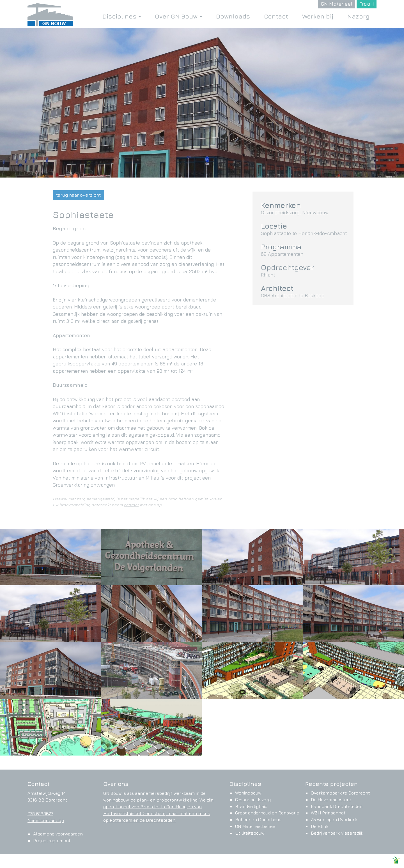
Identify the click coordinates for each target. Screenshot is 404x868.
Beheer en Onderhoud (258, 819)
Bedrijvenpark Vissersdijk (337, 833)
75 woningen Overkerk (334, 819)
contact (131, 505)
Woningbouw (248, 793)
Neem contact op (46, 820)
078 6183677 (40, 814)
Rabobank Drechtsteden (337, 806)
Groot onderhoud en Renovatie (267, 813)
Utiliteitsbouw (250, 833)
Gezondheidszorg (253, 800)
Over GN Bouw (178, 16)
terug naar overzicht (78, 195)
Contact (276, 16)
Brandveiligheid (251, 806)
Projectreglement (52, 841)
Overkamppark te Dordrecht (340, 793)
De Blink (320, 826)
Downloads (233, 16)
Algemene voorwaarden (58, 834)
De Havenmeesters (331, 800)
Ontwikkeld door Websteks (366, 862)
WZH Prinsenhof (328, 813)
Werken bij (318, 16)
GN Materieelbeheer (256, 826)
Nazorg (358, 16)
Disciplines (122, 16)
